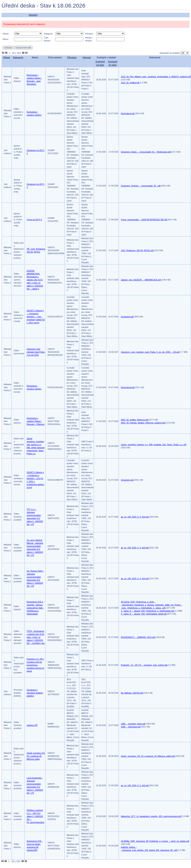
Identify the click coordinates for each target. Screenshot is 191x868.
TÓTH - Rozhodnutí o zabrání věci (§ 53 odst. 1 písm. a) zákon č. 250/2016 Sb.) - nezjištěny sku (36, 637)
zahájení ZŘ (32, 725)
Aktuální (33, 15)
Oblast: (6, 34)
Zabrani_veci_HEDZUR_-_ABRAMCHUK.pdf (141, 280)
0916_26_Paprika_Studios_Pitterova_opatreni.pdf (143, 423)
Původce (72, 58)
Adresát (87, 58)
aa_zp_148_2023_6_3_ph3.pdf (135, 517)
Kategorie (18, 58)
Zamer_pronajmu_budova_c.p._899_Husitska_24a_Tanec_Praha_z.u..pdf (154, 445)
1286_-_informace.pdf (131, 727)
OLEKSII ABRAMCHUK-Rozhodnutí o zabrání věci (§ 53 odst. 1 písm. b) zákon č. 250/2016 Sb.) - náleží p (35, 280)
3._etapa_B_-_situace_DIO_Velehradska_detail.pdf (144, 614)
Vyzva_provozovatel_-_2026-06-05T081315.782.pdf (144, 220)
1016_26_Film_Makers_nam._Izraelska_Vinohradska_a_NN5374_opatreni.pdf (156, 77)
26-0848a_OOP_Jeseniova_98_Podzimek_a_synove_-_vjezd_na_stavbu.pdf (155, 841)
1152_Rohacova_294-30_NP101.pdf (137, 250)
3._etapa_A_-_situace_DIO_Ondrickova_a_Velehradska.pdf (148, 611)
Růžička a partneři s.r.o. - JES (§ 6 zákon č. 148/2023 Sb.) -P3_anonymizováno (35, 816)
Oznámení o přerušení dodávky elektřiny (35, 693)
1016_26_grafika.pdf (130, 83)
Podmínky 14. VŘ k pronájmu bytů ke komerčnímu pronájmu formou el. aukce (36, 665)
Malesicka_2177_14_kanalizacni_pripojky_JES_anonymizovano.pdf (151, 816)
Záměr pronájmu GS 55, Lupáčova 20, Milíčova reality (36, 756)
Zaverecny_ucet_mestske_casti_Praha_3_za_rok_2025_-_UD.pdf (150, 352)
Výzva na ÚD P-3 (34, 220)
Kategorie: (49, 34)
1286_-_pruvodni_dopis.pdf (133, 724)
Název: (6, 39)
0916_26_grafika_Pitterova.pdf (135, 420)
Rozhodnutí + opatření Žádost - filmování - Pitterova (35, 421)
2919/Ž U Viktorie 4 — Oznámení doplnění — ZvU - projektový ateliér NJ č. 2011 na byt (36, 317)
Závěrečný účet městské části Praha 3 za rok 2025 (36, 352)
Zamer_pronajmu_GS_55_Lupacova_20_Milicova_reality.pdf (148, 756)
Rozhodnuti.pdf (128, 113)
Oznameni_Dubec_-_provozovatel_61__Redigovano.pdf (146, 152)
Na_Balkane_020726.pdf (132, 693)
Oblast (7, 58)
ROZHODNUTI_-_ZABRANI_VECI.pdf (138, 637)
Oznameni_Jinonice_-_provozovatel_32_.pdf (141, 186)
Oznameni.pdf (127, 317)
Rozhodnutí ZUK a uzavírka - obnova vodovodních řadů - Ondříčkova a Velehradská (35, 608)
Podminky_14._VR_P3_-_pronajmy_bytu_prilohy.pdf (144, 665)
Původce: (89, 34)
